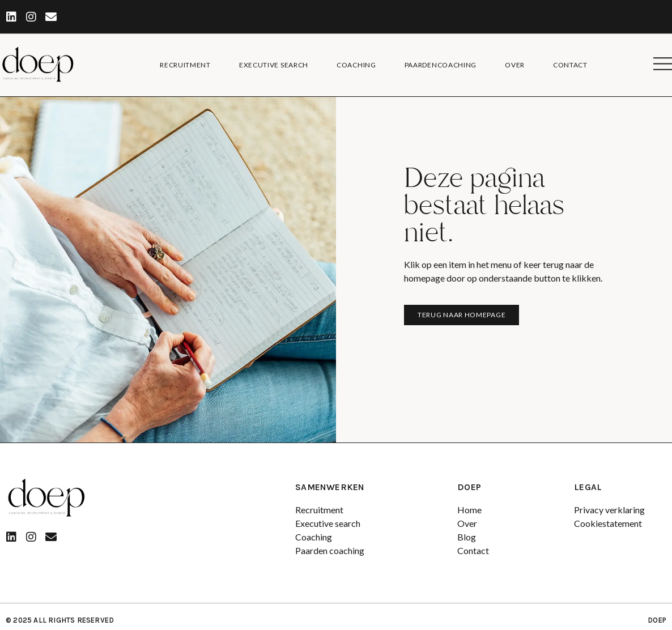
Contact (570, 65)
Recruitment (185, 65)
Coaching (356, 65)
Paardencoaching (441, 65)
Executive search (274, 65)
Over (515, 65)
